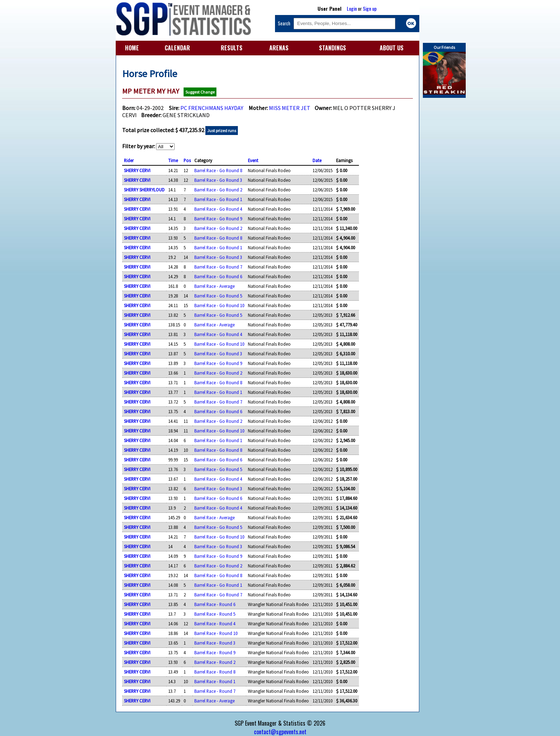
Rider (129, 160)
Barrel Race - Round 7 (215, 691)
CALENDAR (177, 48)
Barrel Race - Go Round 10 (219, 305)
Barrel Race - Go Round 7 (218, 267)
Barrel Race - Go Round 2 (218, 190)
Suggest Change (200, 92)
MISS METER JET (290, 108)
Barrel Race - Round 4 (215, 624)
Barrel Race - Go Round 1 (218, 199)
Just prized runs (222, 131)
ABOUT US (392, 48)
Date (317, 160)
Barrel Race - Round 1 (215, 681)
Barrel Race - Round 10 (216, 633)
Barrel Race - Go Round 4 (218, 209)
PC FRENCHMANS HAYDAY (212, 108)
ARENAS (279, 48)
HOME (132, 48)
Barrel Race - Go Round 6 (218, 276)
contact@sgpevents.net (280, 732)
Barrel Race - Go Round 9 (218, 219)
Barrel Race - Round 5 (215, 614)
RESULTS (232, 48)
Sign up (370, 8)
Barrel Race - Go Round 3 (218, 180)
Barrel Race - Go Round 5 (218, 296)
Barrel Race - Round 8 (215, 672)
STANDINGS (332, 48)
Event (253, 160)
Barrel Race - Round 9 (215, 652)
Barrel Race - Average (214, 286)
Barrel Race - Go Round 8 (218, 170)
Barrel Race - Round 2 (215, 662)
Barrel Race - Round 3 (215, 643)
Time (173, 160)
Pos (187, 160)
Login (352, 8)
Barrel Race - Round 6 (215, 604)
